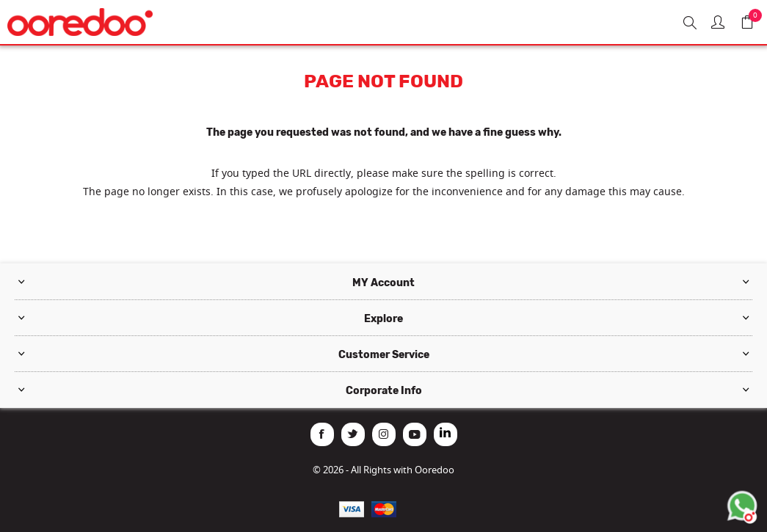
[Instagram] (384, 434)
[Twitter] (353, 434)
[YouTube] (415, 434)
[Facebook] (322, 434)
